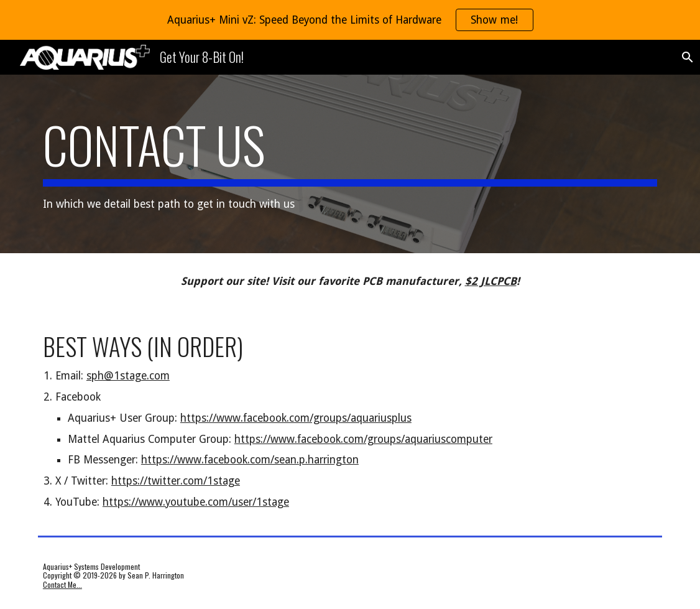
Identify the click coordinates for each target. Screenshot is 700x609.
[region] (350, 20)
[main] (350, 164)
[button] (685, 57)
